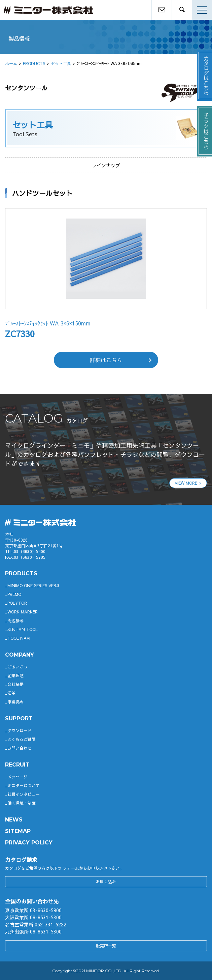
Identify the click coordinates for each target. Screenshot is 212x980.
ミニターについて (24, 785)
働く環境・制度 (22, 803)
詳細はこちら (106, 360)
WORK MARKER (23, 612)
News (14, 820)
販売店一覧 (106, 946)
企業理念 (15, 675)
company (20, 655)
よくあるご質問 (22, 739)
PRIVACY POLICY (29, 843)
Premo (14, 594)
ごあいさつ (17, 667)
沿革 (11, 693)
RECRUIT (17, 765)
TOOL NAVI (19, 638)
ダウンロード (20, 730)
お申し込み (106, 882)
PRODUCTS (34, 63)
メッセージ (17, 777)
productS (21, 573)
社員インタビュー (24, 794)
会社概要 (15, 684)
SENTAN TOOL (23, 629)
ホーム (11, 63)
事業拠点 (15, 702)
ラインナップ (106, 165)
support (19, 718)
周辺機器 (15, 621)
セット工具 (61, 63)
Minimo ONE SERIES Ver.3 (33, 585)
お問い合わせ (20, 748)
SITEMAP (18, 831)
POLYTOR (17, 603)
